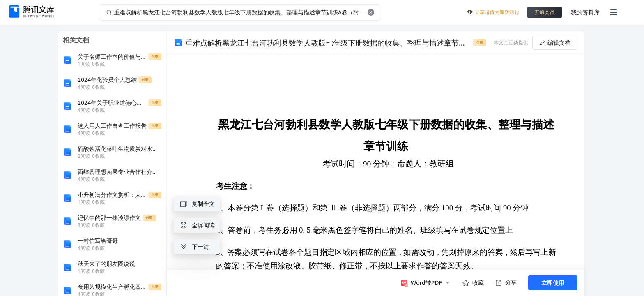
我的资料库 (585, 12)
